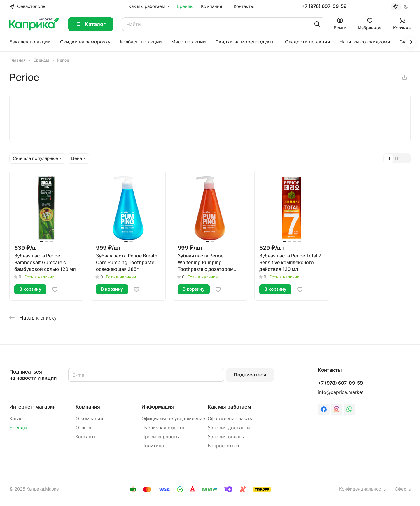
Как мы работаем (229, 407)
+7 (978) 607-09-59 (324, 6)
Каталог (18, 419)
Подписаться (250, 375)
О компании (89, 419)
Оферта (403, 489)
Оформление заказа (231, 419)
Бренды (18, 428)
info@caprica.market (341, 392)
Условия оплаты (226, 437)
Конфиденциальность (362, 489)
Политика (153, 446)
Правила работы (161, 437)
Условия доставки (229, 428)
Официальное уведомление (173, 419)
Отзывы (85, 428)
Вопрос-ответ (224, 446)
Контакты (86, 437)
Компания (88, 407)
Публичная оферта (163, 428)
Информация (158, 407)
